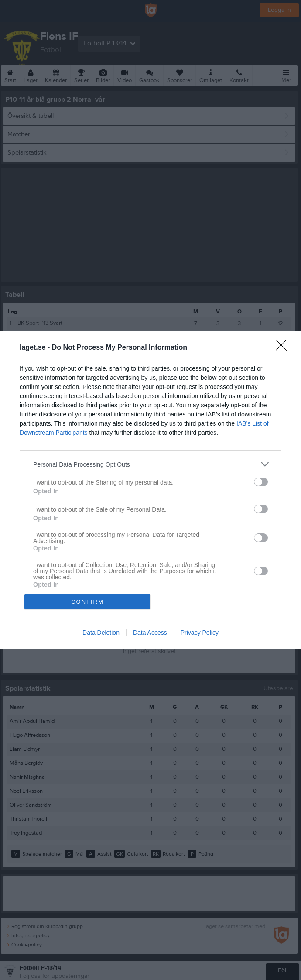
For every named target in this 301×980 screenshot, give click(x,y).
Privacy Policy (200, 633)
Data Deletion (101, 633)
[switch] (261, 482)
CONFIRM (87, 602)
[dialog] (150, 490)
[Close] (284, 348)
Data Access (150, 633)
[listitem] (150, 464)
